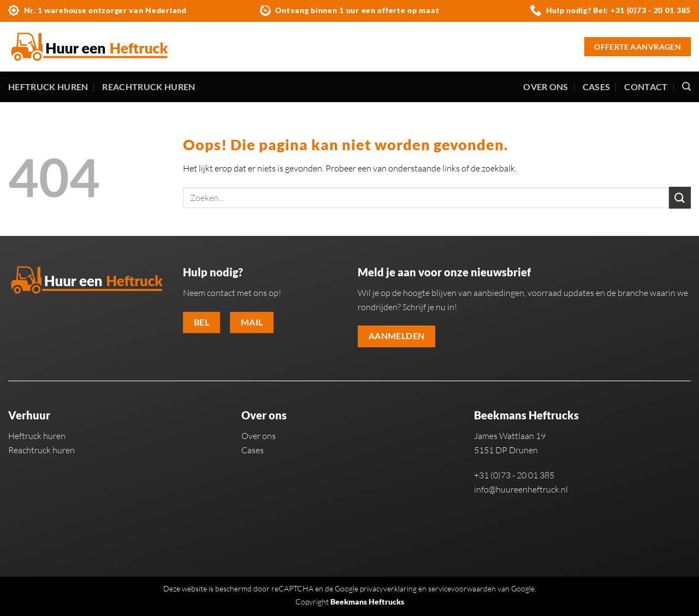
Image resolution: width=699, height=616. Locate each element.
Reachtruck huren (149, 87)
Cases (597, 87)
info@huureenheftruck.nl (521, 489)
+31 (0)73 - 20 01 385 (651, 10)
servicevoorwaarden (462, 588)
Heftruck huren (48, 87)
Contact (646, 87)
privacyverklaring (388, 588)
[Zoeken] (686, 87)
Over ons (546, 87)
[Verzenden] (680, 197)
